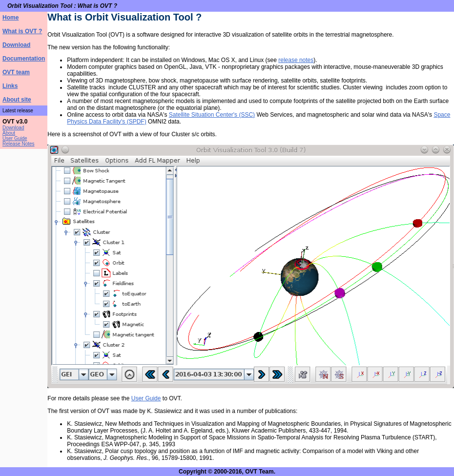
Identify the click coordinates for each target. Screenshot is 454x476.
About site (17, 100)
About (9, 133)
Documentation (24, 59)
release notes (296, 60)
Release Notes (19, 144)
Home (10, 18)
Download (16, 45)
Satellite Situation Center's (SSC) (212, 115)
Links (10, 86)
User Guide (15, 138)
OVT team (16, 72)
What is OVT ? (22, 31)
